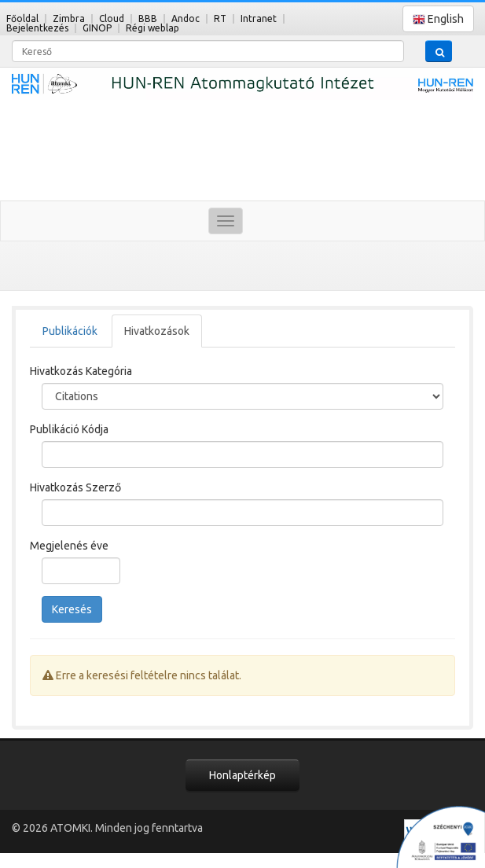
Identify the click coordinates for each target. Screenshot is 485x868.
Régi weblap (152, 28)
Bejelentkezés (37, 28)
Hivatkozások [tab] (157, 331)
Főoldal (22, 18)
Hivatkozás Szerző (75, 487)
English (438, 19)
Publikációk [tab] (70, 331)
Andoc (186, 18)
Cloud (112, 18)
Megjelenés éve (69, 546)
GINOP (97, 28)
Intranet (259, 18)
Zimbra (69, 18)
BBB (148, 18)
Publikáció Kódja (69, 429)
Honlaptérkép (242, 775)
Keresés (72, 609)
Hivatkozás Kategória (81, 371)
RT (220, 18)
